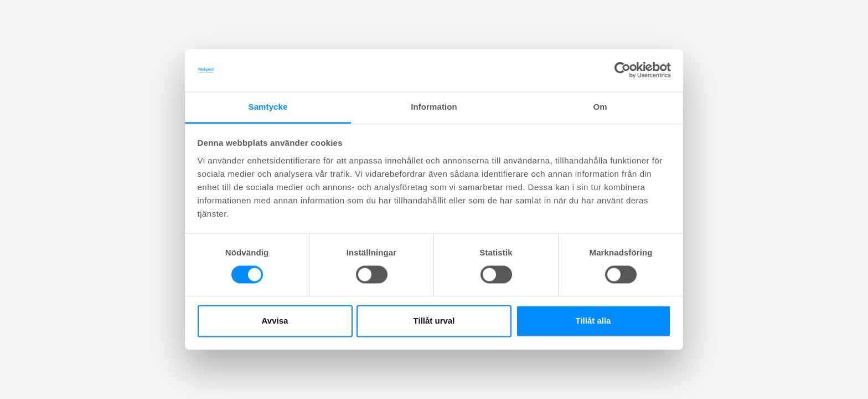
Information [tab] (434, 107)
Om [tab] (600, 107)
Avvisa (275, 321)
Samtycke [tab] (268, 107)
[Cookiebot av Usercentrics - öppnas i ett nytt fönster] (622, 70)
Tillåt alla (593, 321)
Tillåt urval (434, 321)
